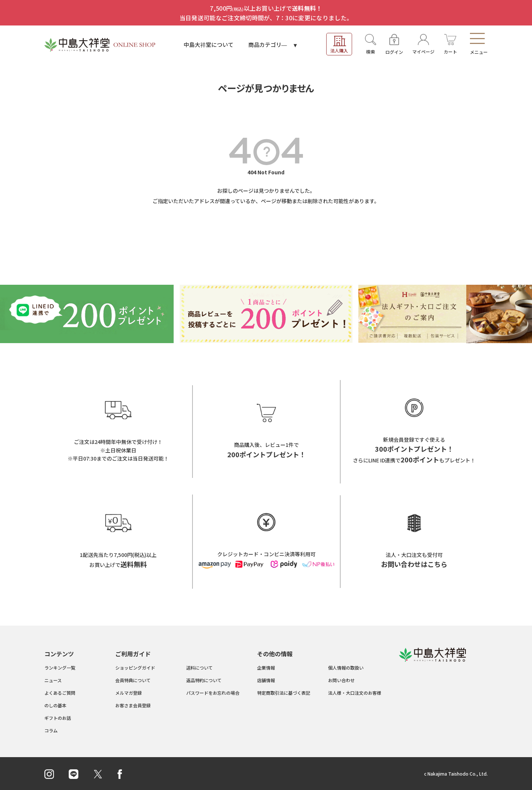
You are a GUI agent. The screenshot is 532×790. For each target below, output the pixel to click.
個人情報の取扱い (346, 668)
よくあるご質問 (60, 693)
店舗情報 (266, 680)
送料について (199, 668)
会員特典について (133, 680)
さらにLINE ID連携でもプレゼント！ (414, 460)
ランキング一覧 (60, 668)
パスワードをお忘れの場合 (213, 693)
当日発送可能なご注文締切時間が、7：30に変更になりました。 (266, 18)
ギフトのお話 (58, 718)
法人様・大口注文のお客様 (355, 693)
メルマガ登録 (129, 693)
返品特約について (204, 680)
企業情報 (266, 668)
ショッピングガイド (135, 668)
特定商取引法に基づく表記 (284, 693)
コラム (51, 730)
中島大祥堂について (209, 45)
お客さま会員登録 (133, 705)
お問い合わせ (341, 680)
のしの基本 (55, 705)
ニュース (53, 680)
